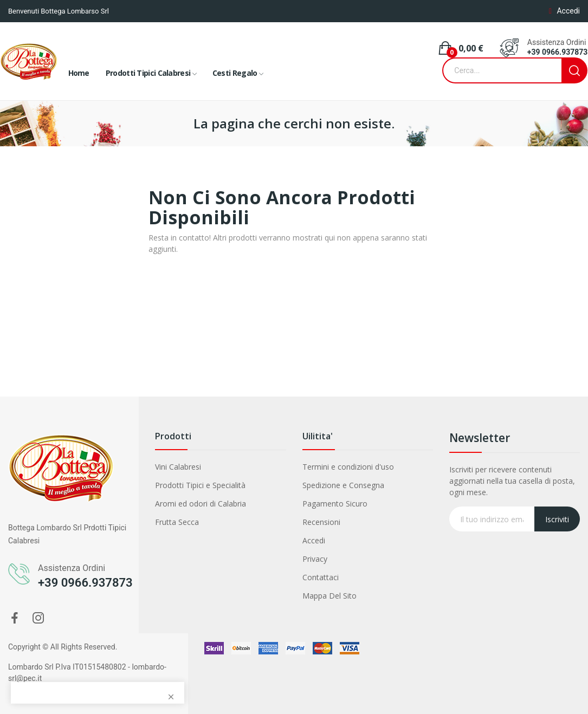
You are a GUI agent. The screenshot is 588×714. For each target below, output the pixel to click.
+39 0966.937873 (558, 52)
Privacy (315, 559)
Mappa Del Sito (329, 596)
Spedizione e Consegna (343, 485)
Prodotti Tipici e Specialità (200, 485)
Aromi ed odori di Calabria (201, 504)
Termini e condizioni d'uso (348, 467)
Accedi (314, 540)
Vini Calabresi (178, 467)
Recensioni (321, 522)
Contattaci (321, 577)
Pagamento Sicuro (335, 504)
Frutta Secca (177, 522)
